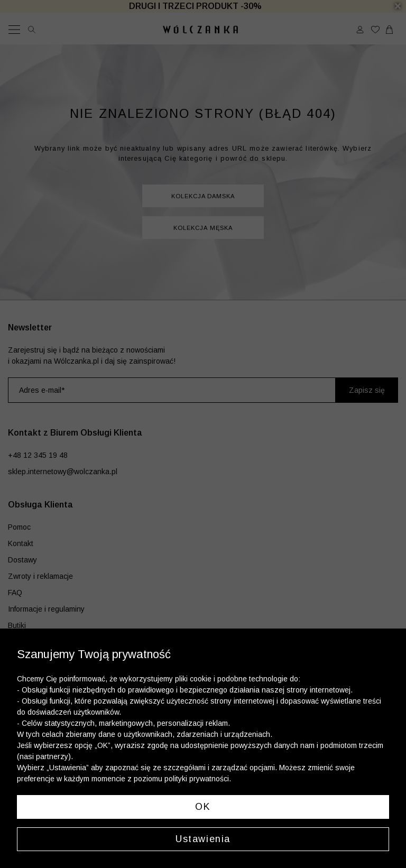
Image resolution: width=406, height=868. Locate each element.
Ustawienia (203, 839)
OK (203, 807)
